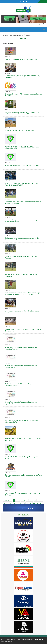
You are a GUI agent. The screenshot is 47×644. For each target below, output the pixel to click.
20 (27, 503)
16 (14, 503)
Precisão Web (39, 640)
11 (38, 500)
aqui (29, 35)
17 (17, 503)
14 (8, 503)
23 (37, 503)
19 (24, 503)
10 (35, 500)
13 (4, 503)
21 (31, 503)
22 (34, 503)
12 (42, 500)
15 (11, 503)
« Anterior (6, 500)
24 (41, 503)
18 (21, 503)
